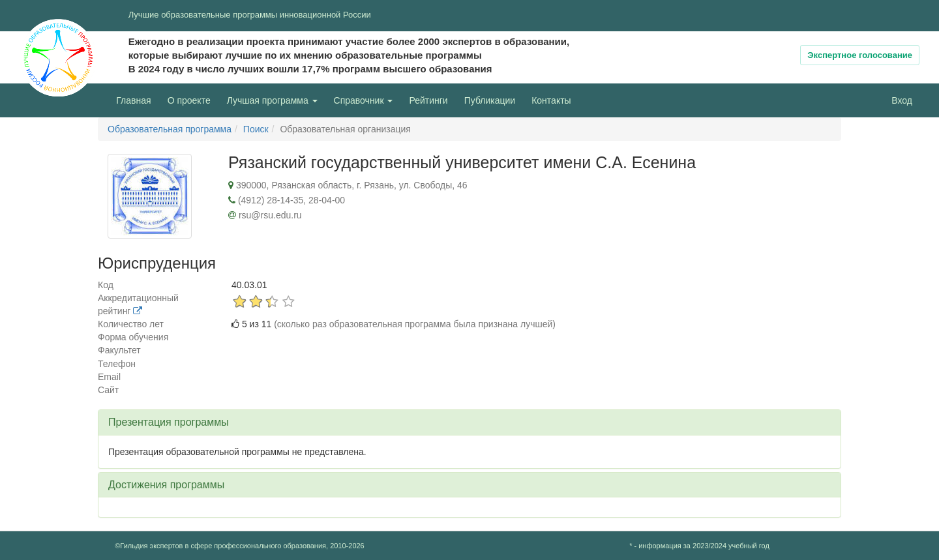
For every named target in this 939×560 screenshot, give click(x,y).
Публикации (490, 100)
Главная (133, 100)
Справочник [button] (364, 100)
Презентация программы (169, 422)
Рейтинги (428, 100)
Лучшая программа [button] (272, 100)
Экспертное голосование (860, 55)
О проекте (192, 99)
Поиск (256, 129)
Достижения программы (166, 485)
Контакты (551, 100)
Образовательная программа (170, 129)
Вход (902, 100)
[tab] (469, 422)
